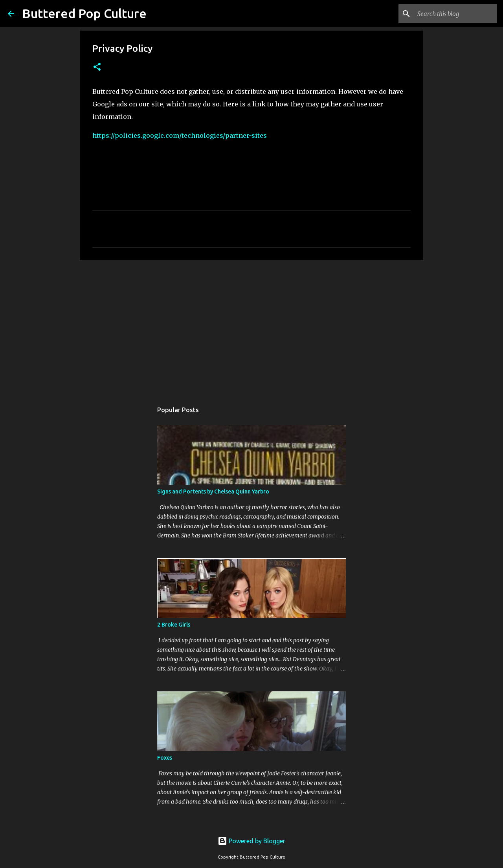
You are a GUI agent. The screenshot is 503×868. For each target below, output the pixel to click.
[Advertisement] (251, 327)
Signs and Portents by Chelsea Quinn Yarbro (213, 492)
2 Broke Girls (174, 625)
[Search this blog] (455, 14)
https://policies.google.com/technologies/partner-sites (180, 135)
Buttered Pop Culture (84, 13)
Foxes (165, 758)
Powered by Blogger (251, 841)
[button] (97, 67)
